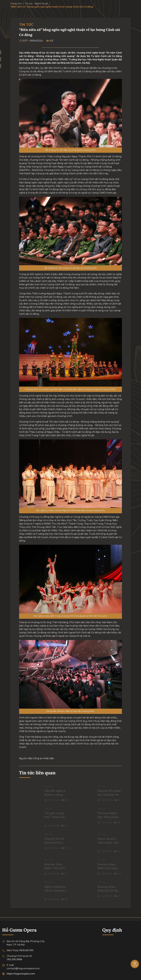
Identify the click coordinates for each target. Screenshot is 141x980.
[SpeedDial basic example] (135, 961)
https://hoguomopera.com (21, 974)
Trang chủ (16, 4)
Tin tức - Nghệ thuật (36, 4)
